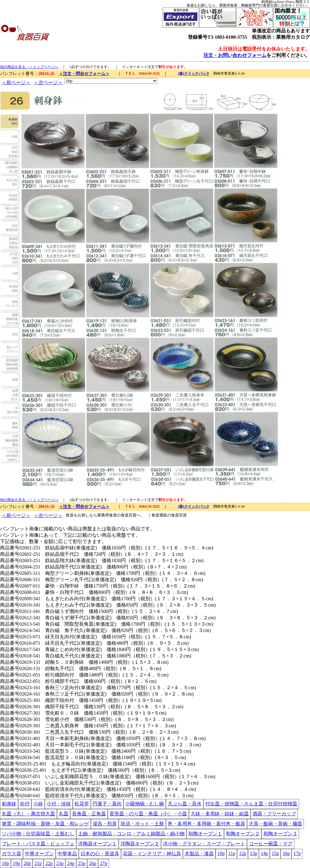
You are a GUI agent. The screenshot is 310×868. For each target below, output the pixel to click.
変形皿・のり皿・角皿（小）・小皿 (148, 814)
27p (104, 863)
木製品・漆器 (199, 854)
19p (16, 863)
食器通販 (159, 515)
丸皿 (64, 814)
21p (38, 863)
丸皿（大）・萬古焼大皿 (28, 814)
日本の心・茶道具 (100, 854)
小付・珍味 (59, 804)
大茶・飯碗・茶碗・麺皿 (275, 824)
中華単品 (67, 854)
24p (71, 863)
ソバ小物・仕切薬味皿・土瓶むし (38, 834)
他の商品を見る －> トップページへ (29, 67)
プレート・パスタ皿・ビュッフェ (38, 844)
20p (27, 863)
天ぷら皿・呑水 (185, 804)
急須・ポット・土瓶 (142, 824)
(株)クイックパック (194, 74)
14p (264, 853)
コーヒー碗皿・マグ (271, 844)
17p (297, 853)
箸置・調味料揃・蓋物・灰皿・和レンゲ (45, 824)
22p (49, 863)
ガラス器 (12, 854)
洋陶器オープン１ (97, 844)
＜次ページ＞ (48, 82)
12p (242, 853)
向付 (25, 804)
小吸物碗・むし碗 (145, 804)
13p (253, 853)
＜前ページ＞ (16, 82)
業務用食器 (228, 5)
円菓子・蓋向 (107, 804)
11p (232, 853)
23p (60, 863)
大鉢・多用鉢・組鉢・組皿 (220, 814)
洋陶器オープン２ (140, 844)
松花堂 (82, 804)
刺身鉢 (9, 804)
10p (221, 853)
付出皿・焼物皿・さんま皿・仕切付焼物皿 (251, 804)
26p (93, 863)
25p (82, 863)
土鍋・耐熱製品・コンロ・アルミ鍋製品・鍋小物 (131, 834)
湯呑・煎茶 (105, 824)
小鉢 (38, 804)
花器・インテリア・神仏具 (152, 854)
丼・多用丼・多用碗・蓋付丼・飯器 (206, 824)
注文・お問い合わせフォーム (235, 55)
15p (275, 853)
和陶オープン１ (205, 834)
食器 (190, 5)
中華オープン (39, 854)
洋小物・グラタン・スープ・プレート (204, 844)
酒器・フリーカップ (274, 814)
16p (286, 853)
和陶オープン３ (280, 834)
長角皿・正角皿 (89, 814)
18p (5, 863)
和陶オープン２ (243, 834)
